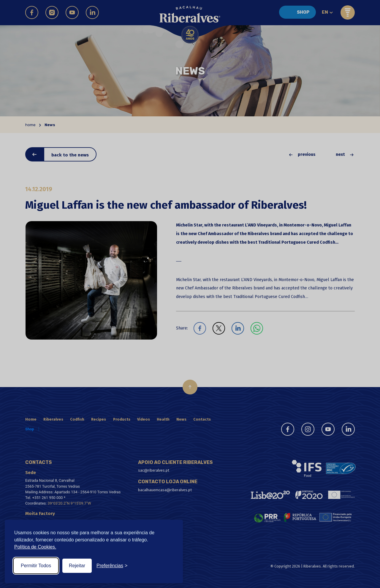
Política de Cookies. (35, 547)
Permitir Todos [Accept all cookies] (36, 566)
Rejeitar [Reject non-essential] (77, 566)
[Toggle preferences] (112, 566)
